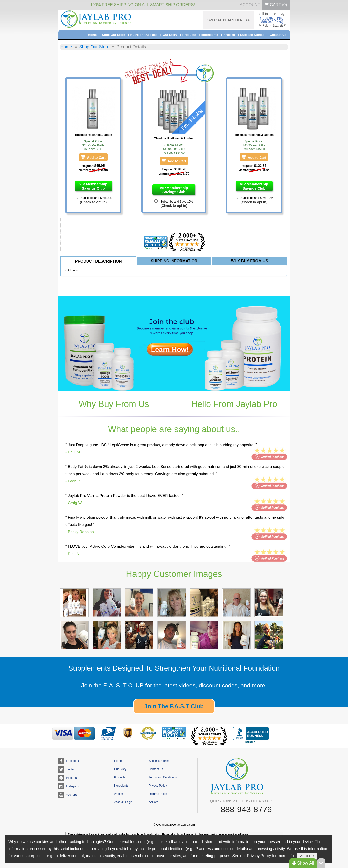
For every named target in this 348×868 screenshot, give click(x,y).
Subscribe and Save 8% (96, 198)
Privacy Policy (158, 786)
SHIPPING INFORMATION (174, 261)
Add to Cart (96, 158)
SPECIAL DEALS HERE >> (228, 20)
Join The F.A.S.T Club (174, 706)
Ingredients (210, 35)
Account (250, 5)
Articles (229, 35)
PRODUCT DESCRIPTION (98, 261)
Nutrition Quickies (144, 35)
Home (92, 35)
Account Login (123, 802)
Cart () (276, 5)
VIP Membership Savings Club (93, 186)
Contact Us (278, 35)
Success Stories (252, 35)
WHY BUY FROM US (250, 261)
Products (189, 35)
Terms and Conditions (163, 777)
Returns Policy (158, 794)
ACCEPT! (307, 856)
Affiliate (153, 802)
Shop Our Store (114, 35)
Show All (303, 863)
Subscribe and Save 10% (176, 202)
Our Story (170, 35)
